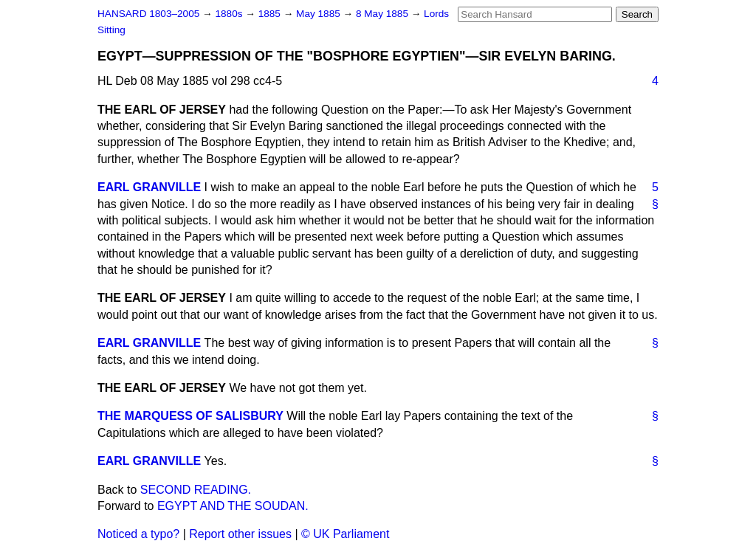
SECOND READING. (196, 490)
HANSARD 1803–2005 (148, 14)
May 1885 (319, 14)
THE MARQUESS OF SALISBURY (190, 416)
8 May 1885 (384, 14)
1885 (271, 14)
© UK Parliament (345, 534)
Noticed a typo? (138, 534)
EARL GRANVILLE (149, 187)
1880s (230, 14)
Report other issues (240, 534)
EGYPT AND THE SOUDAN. (233, 506)
